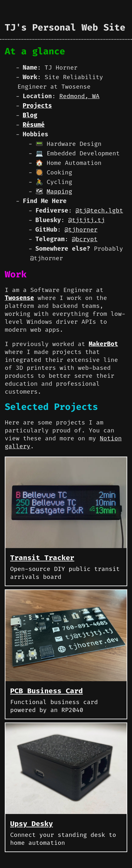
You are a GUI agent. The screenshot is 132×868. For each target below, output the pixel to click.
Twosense (19, 298)
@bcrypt (85, 239)
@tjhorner (81, 230)
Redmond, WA (79, 96)
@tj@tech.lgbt (99, 210)
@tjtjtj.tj (86, 220)
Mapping (59, 191)
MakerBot (103, 344)
